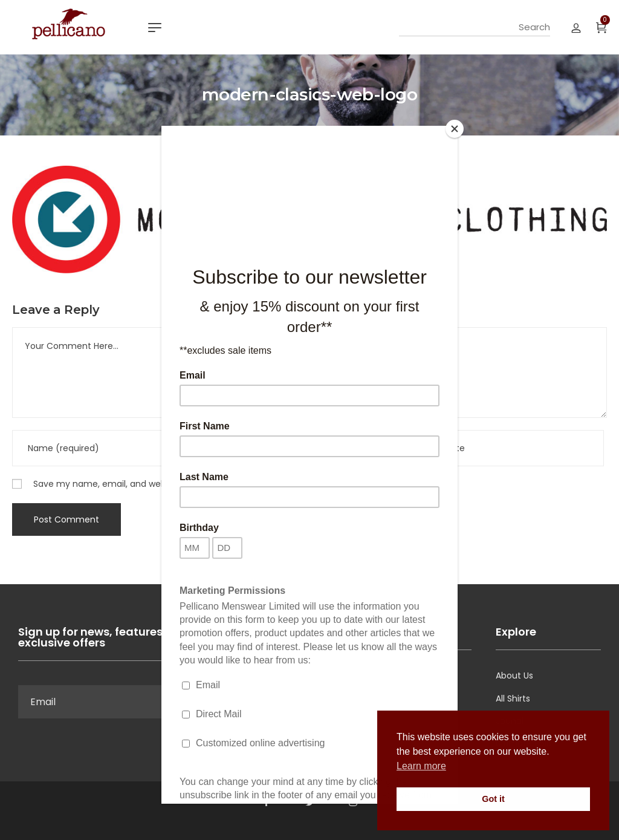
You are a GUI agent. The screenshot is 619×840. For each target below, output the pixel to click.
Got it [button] (493, 799)
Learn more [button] (421, 766)
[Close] (455, 129)
